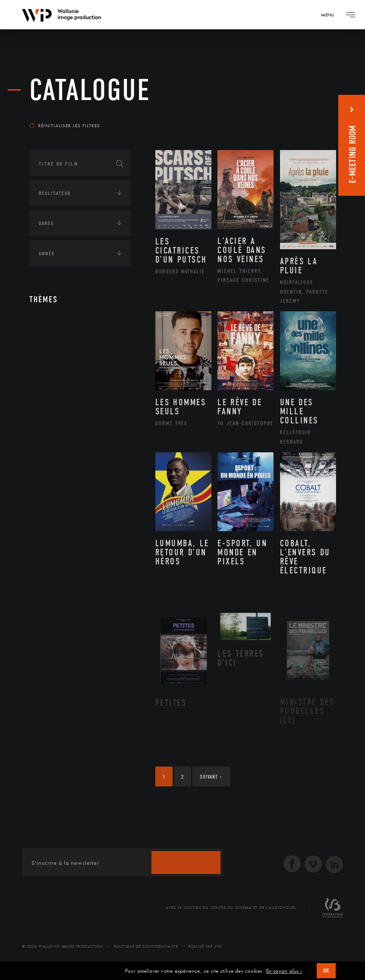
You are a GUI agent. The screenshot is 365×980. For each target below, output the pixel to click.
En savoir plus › (284, 971)
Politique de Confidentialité (146, 946)
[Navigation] (330, 15)
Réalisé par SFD (205, 946)
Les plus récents (305, 114)
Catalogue (90, 90)
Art (42, 329)
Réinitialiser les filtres (65, 125)
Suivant (211, 777)
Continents (53, 355)
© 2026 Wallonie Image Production (63, 946)
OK (326, 971)
